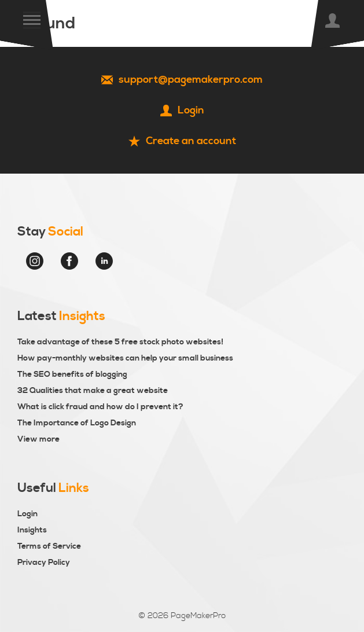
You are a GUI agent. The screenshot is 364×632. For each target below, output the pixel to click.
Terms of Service (49, 546)
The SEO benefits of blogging (72, 374)
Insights (32, 530)
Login (27, 514)
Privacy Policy (44, 563)
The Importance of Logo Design (77, 423)
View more (38, 439)
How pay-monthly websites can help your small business (125, 358)
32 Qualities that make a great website (93, 391)
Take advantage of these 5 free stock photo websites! (120, 342)
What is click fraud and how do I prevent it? (100, 407)
